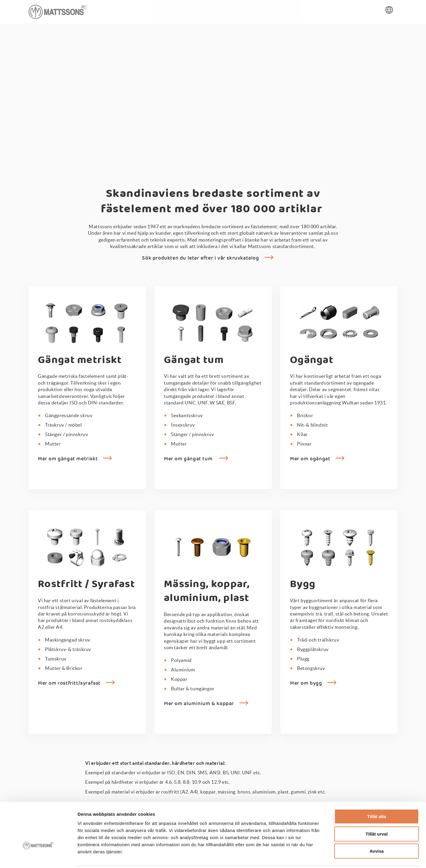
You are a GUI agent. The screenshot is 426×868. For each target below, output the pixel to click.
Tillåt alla (377, 796)
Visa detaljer (321, 856)
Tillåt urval (377, 813)
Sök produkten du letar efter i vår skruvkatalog (200, 260)
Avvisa (377, 830)
